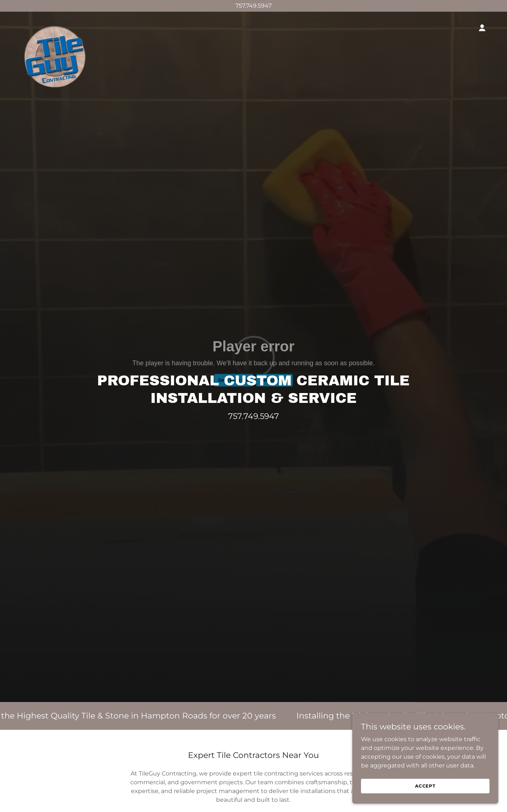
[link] (54, 26)
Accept (425, 786)
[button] (482, 28)
